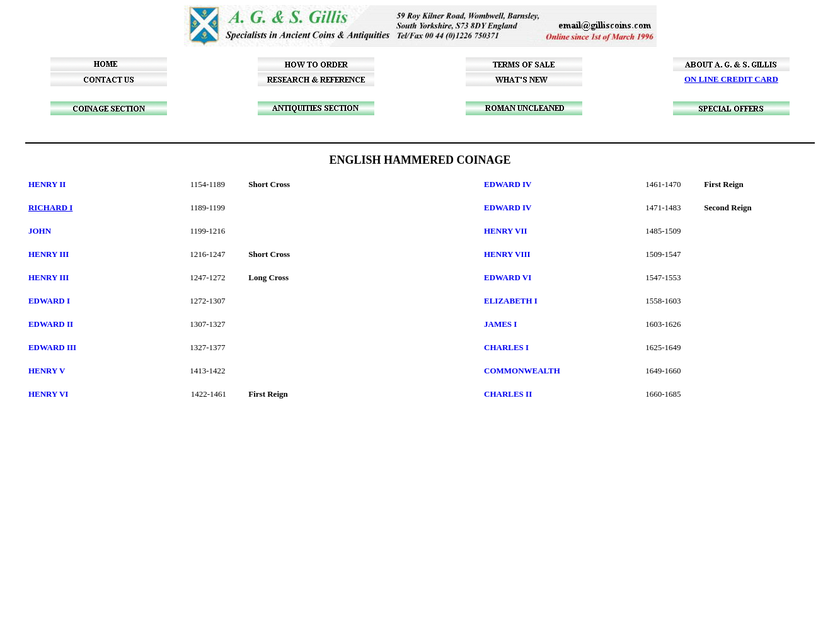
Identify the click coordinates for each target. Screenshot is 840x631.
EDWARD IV (508, 184)
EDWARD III (52, 347)
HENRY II (47, 184)
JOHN (40, 231)
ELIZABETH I (511, 301)
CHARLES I (506, 347)
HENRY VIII (507, 254)
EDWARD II (51, 324)
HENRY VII (506, 231)
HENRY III (49, 254)
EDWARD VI (508, 277)
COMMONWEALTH (522, 371)
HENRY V (47, 371)
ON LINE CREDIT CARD (731, 79)
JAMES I (500, 324)
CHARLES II (508, 394)
